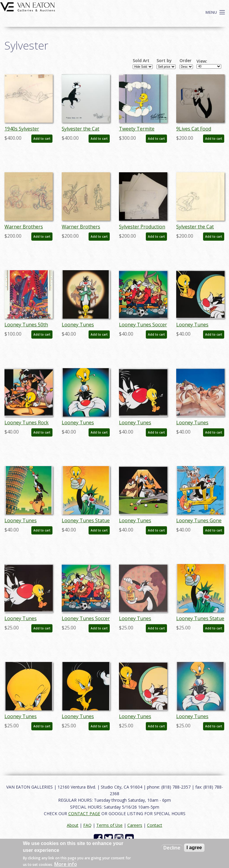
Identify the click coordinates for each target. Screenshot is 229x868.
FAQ (87, 825)
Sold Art (141, 61)
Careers (135, 825)
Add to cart (42, 139)
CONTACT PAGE (84, 814)
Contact (155, 825)
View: (202, 61)
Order (185, 61)
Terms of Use (109, 825)
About (73, 825)
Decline (172, 848)
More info (66, 864)
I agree (194, 848)
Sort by (164, 61)
